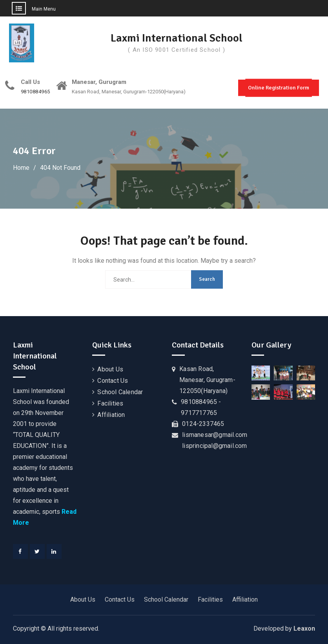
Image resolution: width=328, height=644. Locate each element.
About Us (110, 369)
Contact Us (113, 381)
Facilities (110, 403)
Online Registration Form (279, 88)
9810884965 (36, 92)
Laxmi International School (177, 38)
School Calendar (120, 392)
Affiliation (111, 415)
